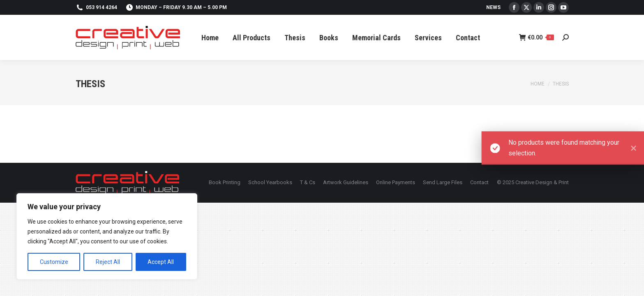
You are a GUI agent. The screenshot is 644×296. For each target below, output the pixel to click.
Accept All (161, 262)
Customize (54, 262)
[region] (107, 236)
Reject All (108, 262)
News (493, 7)
